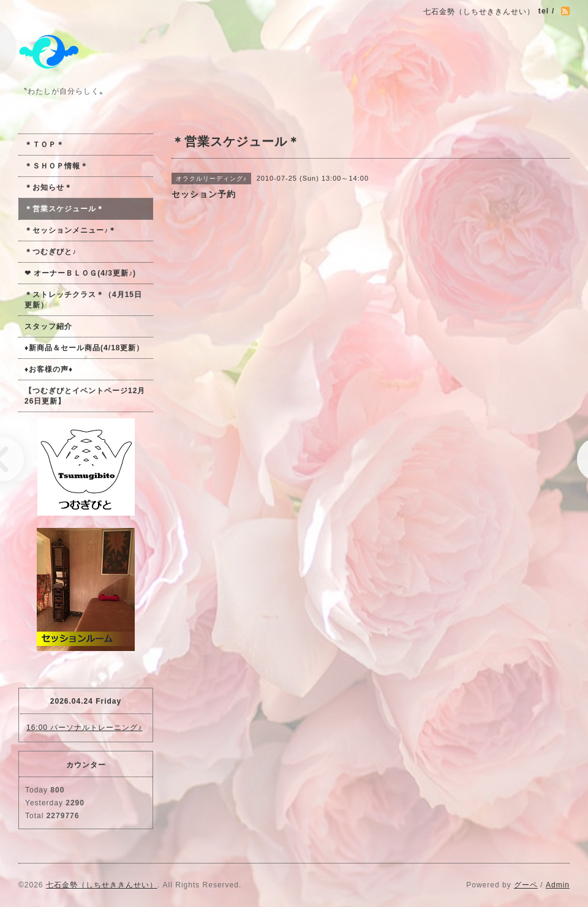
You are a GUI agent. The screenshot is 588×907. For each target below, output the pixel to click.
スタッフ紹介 (48, 326)
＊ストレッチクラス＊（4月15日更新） (83, 300)
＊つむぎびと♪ (51, 252)
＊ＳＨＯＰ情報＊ (56, 166)
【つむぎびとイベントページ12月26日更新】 (85, 396)
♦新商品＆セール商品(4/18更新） (84, 348)
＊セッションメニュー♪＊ (70, 230)
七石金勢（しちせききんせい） (102, 885)
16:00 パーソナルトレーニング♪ (84, 728)
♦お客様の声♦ (49, 369)
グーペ (526, 885)
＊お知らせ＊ (48, 187)
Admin (558, 885)
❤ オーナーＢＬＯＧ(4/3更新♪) (80, 273)
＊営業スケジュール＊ (64, 209)
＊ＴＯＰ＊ (44, 145)
